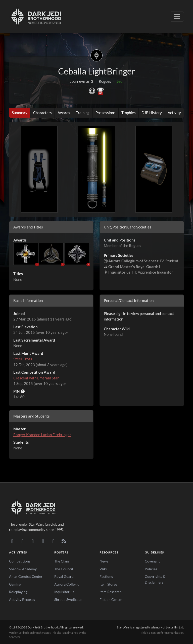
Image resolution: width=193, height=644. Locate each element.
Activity (174, 113)
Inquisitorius (64, 592)
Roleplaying (18, 592)
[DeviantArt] (22, 541)
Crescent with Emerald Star (36, 378)
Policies (151, 569)
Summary (20, 113)
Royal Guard (64, 576)
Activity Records (22, 599)
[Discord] (12, 541)
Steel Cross (23, 359)
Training (83, 113)
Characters (42, 113)
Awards (64, 113)
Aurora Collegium (68, 584)
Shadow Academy (23, 569)
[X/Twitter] (53, 541)
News (104, 561)
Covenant (152, 561)
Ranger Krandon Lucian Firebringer (42, 435)
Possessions (106, 113)
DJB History (152, 113)
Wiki (103, 569)
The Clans (62, 561)
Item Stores (108, 584)
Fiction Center (111, 599)
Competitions (20, 561)
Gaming (15, 584)
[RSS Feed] (64, 541)
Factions (106, 576)
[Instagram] (43, 541)
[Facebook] (33, 541)
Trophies (129, 113)
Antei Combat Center (26, 576)
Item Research (111, 592)
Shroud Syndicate (68, 599)
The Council (64, 569)
